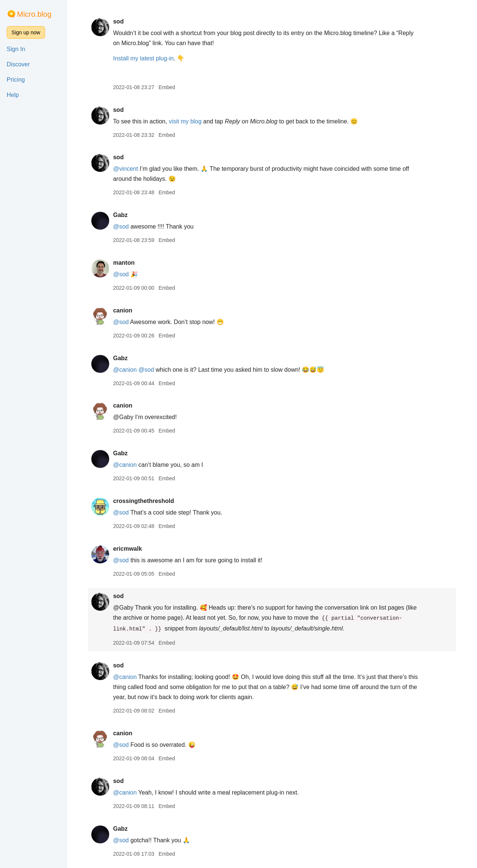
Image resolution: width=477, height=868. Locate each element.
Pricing (16, 80)
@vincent (125, 169)
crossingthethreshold (143, 501)
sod (118, 21)
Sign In (16, 49)
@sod (121, 227)
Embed (167, 87)
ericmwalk (127, 549)
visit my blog (185, 121)
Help (13, 95)
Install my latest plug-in (143, 58)
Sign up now (26, 32)
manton (124, 263)
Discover (18, 64)
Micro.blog (34, 14)
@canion (125, 370)
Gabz (120, 215)
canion (123, 310)
